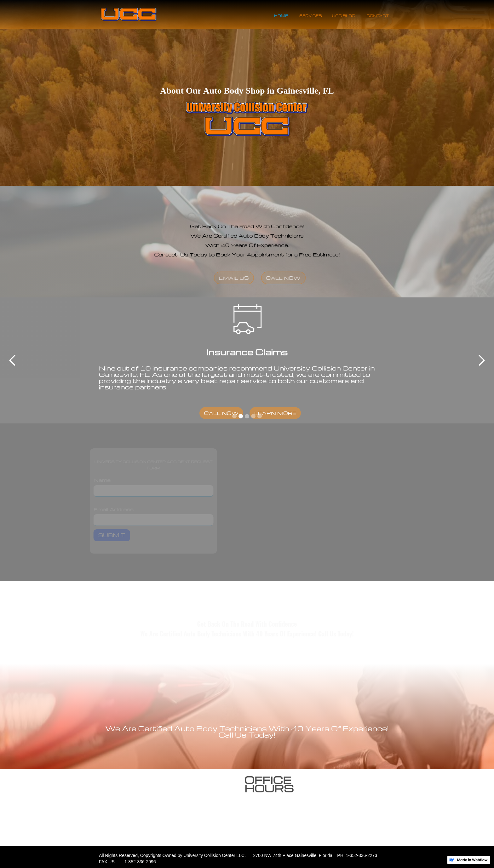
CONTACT (378, 16)
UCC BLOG (344, 16)
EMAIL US (252, 278)
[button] (13, 360)
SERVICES (311, 16)
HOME (281, 16)
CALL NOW (302, 278)
